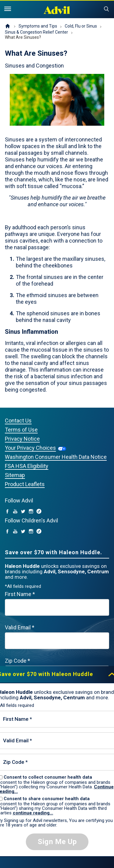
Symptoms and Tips (38, 26)
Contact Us (18, 421)
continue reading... (33, 813)
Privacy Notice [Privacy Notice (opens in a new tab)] (22, 439)
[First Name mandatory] (57, 607)
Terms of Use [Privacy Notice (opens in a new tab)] (21, 430)
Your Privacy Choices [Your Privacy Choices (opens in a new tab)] (30, 448)
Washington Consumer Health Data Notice (56, 457)
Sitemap (15, 475)
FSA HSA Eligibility (27, 466)
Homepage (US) (8, 26)
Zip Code (17, 661)
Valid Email (20, 627)
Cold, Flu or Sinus (81, 26)
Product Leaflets (25, 484)
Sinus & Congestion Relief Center (36, 32)
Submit (106, 9)
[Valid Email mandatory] (57, 641)
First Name (20, 594)
